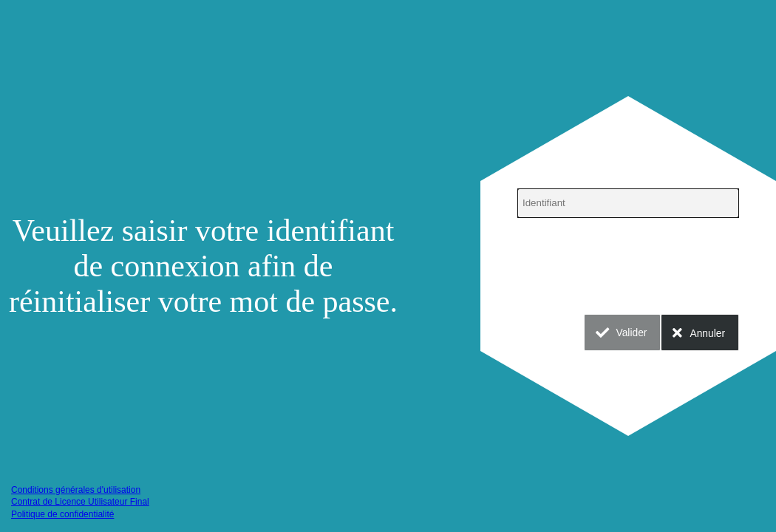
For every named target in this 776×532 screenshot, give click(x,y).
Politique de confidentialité (62, 514)
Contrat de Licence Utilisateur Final (80, 502)
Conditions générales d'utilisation (76, 490)
